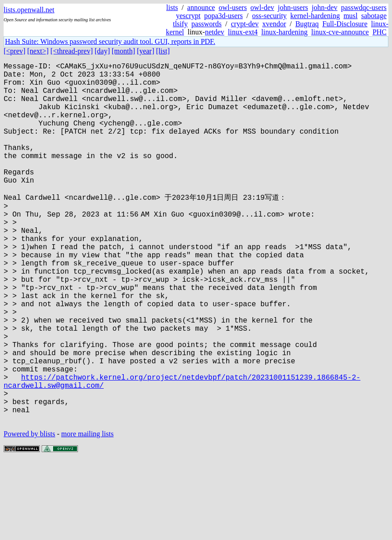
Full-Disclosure (345, 24)
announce (201, 7)
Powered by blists (29, 513)
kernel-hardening (315, 16)
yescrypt (188, 16)
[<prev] (15, 51)
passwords (206, 24)
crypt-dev (244, 24)
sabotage (374, 16)
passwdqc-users (364, 7)
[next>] (38, 51)
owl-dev (262, 7)
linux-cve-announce (340, 32)
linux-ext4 (243, 32)
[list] (163, 51)
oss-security (269, 16)
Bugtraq (307, 24)
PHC (380, 32)
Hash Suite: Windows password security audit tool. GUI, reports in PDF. (110, 41)
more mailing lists (87, 513)
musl (351, 16)
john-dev (325, 7)
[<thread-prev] (71, 51)
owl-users (232, 7)
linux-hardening (285, 32)
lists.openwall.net (29, 10)
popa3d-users (223, 16)
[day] (102, 51)
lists (172, 7)
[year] (145, 51)
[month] (124, 51)
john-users (293, 7)
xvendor (274, 24)
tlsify (180, 24)
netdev (215, 32)
